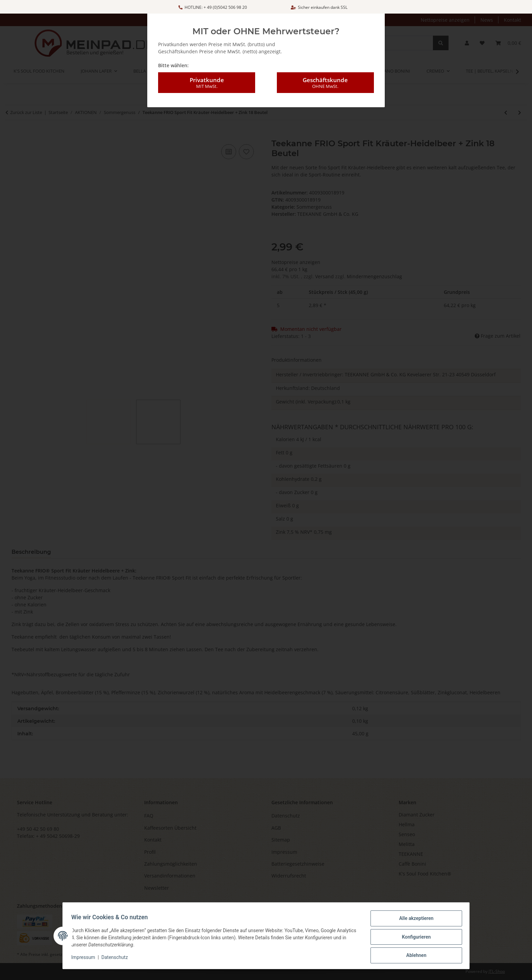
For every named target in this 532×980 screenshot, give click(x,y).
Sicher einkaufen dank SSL (319, 7)
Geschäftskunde (325, 83)
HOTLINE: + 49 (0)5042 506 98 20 (213, 7)
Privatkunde (207, 83)
